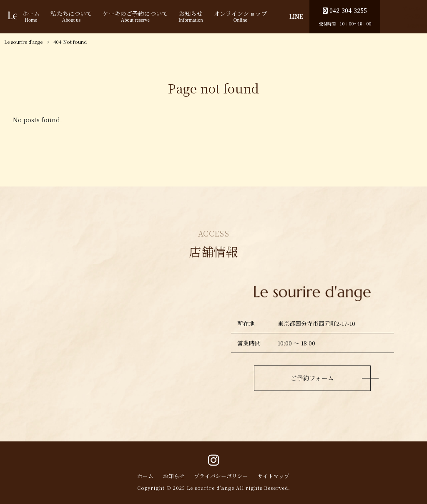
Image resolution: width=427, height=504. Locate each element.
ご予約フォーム (312, 378)
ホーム (145, 476)
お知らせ (174, 476)
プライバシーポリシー (221, 476)
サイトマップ (274, 476)
